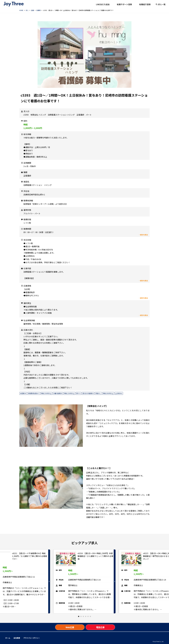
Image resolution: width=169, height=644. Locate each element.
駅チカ (79, 393)
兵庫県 (38, 10)
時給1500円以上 (46, 393)
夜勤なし (98, 393)
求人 (27, 10)
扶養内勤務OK (58, 393)
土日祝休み (119, 393)
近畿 (32, 10)
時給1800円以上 (108, 393)
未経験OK (23, 393)
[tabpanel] (84, 581)
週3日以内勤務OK (88, 393)
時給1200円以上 (69, 393)
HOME (21, 10)
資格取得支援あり (34, 393)
